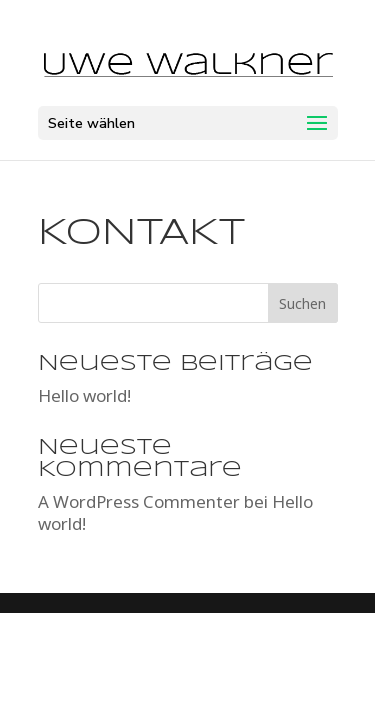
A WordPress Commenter (139, 501)
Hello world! (84, 395)
